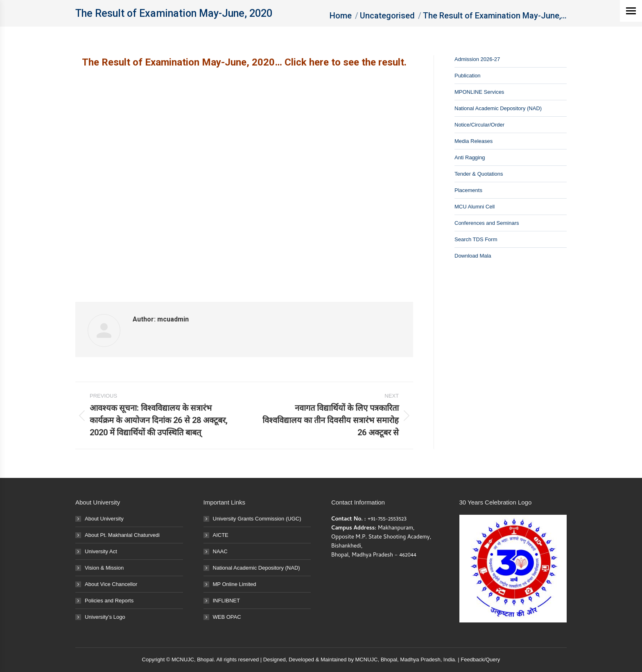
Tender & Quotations (479, 174)
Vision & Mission (104, 568)
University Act (101, 551)
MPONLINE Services (479, 92)
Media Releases (474, 141)
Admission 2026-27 (477, 59)
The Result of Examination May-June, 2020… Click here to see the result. (244, 62)
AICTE (221, 535)
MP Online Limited (235, 584)
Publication (468, 76)
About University (104, 519)
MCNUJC (367, 660)
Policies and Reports (109, 601)
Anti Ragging (470, 157)
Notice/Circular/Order (479, 125)
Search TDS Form (476, 239)
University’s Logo (105, 617)
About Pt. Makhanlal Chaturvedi (122, 535)
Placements (468, 190)
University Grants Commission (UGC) (257, 519)
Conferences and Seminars (487, 223)
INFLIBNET (226, 601)
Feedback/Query (480, 660)
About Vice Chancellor (111, 584)
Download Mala (473, 256)
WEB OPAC (227, 617)
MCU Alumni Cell (475, 207)
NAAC (220, 551)
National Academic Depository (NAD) (498, 108)
